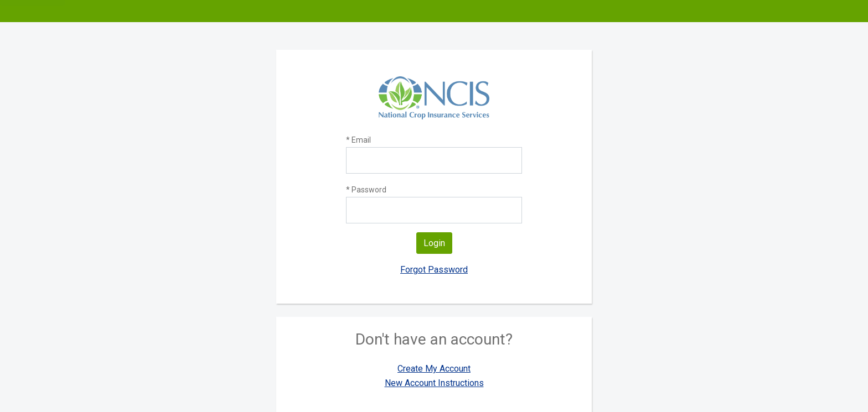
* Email (358, 140)
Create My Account (434, 369)
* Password (366, 190)
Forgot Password (434, 270)
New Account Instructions (434, 383)
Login (434, 243)
